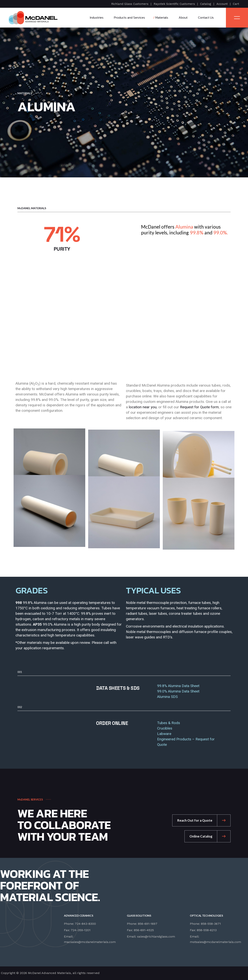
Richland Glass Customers (130, 4)
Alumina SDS (167, 697)
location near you (143, 407)
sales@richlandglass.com (156, 936)
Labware (164, 734)
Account (222, 4)
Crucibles (165, 728)
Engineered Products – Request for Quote (186, 742)
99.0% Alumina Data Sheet (178, 691)
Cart (236, 4)
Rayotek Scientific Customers (174, 4)
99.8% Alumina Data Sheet (178, 686)
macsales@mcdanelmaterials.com (90, 942)
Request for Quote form (199, 407)
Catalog (206, 4)
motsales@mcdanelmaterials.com (215, 942)
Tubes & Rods (169, 723)
